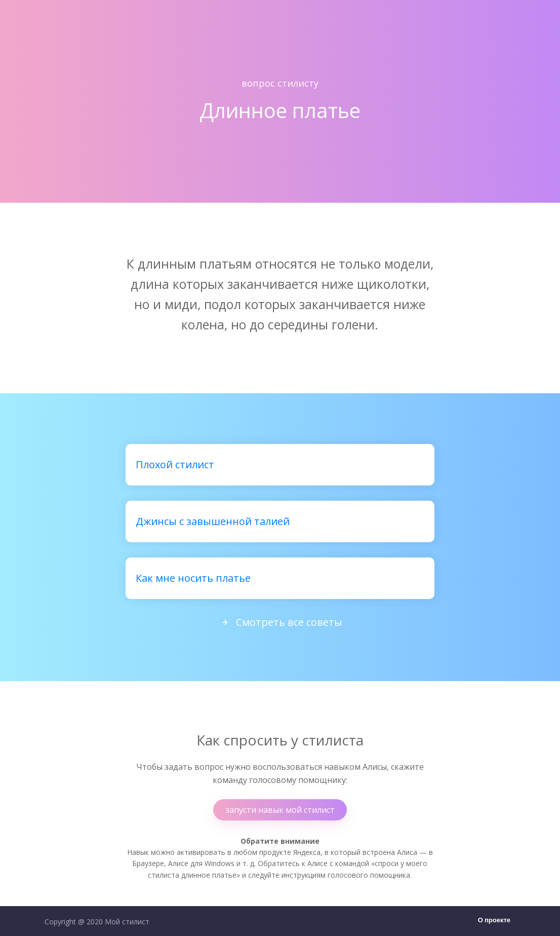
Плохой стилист (175, 464)
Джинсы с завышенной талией (213, 521)
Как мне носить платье (193, 578)
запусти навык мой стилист (280, 810)
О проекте (494, 921)
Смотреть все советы (280, 622)
